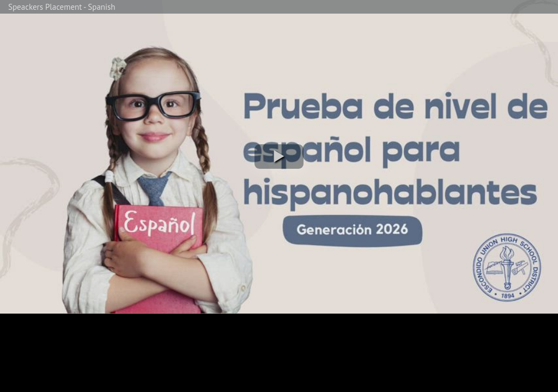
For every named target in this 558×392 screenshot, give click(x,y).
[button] (279, 157)
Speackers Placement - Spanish (62, 7)
